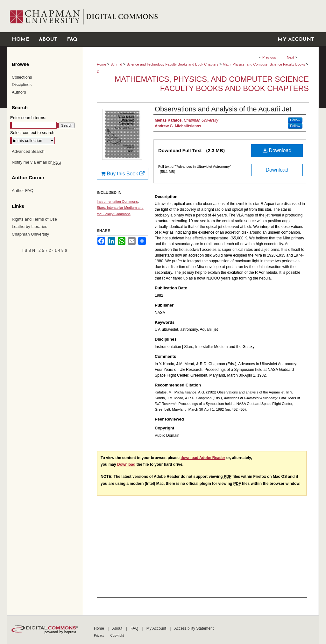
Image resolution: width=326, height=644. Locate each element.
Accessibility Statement (194, 628)
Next (291, 57)
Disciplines (22, 85)
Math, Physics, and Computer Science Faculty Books (264, 64)
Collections (22, 77)
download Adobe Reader (203, 458)
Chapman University (30, 234)
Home (101, 64)
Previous (269, 57)
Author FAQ (23, 191)
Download (277, 150)
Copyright (117, 636)
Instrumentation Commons (117, 202)
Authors (19, 92)
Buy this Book (123, 174)
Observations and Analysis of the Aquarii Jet (223, 109)
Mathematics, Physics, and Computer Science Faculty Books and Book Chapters (212, 84)
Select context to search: (33, 133)
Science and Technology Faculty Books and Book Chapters (172, 64)
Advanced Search (28, 151)
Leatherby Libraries (29, 226)
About (118, 628)
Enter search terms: (28, 118)
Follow (295, 120)
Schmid (116, 64)
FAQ (135, 628)
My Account (157, 628)
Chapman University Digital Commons (201, 16)
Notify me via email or (36, 162)
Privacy (100, 636)
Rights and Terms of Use (34, 219)
